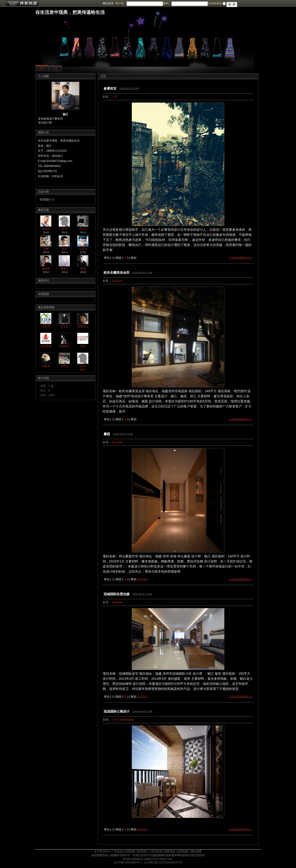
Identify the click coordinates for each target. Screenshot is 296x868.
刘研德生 (65, 346)
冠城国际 (117, 602)
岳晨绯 (83, 249)
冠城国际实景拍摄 (117, 594)
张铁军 (46, 326)
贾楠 (46, 249)
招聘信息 (170, 851)
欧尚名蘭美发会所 (117, 273)
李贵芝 (65, 366)
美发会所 (117, 281)
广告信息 (117, 851)
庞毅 (83, 269)
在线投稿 (129, 851)
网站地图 (196, 851)
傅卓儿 (65, 269)
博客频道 (22, 3)
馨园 (107, 434)
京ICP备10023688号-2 (128, 862)
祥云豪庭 (117, 442)
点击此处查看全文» (241, 258)
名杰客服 (46, 346)
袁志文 (65, 326)
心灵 (114, 97)
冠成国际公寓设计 (117, 711)
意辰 (83, 346)
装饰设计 (83, 326)
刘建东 (46, 366)
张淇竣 (46, 229)
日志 (55, 69)
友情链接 (183, 851)
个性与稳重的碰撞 (123, 720)
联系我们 (143, 851)
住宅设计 (45, 200)
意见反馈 (156, 851)
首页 (42, 68)
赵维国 (46, 269)
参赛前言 (110, 88)
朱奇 (65, 229)
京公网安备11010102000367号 (163, 862)
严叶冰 (83, 229)
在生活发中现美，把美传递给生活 (70, 12)
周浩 (65, 249)
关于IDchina (102, 851)
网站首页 (108, 3)
